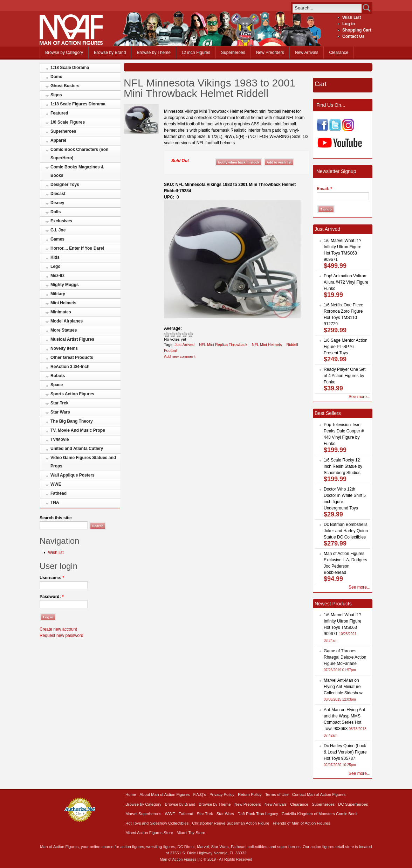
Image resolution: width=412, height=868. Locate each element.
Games (57, 239)
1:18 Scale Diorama (70, 68)
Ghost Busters (65, 86)
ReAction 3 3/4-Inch (70, 367)
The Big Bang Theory (72, 421)
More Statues (64, 330)
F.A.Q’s (200, 794)
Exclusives (61, 221)
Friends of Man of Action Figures (302, 823)
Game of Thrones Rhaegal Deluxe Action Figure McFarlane (345, 657)
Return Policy (250, 794)
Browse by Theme (154, 53)
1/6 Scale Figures (68, 122)
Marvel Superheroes (143, 814)
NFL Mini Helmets (267, 345)
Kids (55, 257)
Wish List (352, 18)
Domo (56, 77)
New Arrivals (307, 53)
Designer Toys (65, 185)
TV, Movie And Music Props (78, 430)
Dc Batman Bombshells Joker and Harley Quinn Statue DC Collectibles (346, 531)
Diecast (58, 194)
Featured (59, 113)
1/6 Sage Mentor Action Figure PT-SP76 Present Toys (346, 347)
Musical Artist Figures (72, 339)
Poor (167, 334)
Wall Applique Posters (73, 475)
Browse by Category (64, 53)
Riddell (292, 345)
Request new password (61, 636)
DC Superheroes (353, 804)
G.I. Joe (58, 230)
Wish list (56, 553)
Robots (58, 376)
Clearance (339, 53)
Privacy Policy (222, 794)
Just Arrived (184, 345)
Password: (52, 597)
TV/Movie (60, 439)
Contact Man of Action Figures (319, 794)
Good (179, 334)
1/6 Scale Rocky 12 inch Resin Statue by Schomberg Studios (343, 466)
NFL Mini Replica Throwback (223, 345)
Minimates (61, 312)
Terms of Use (277, 794)
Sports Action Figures (72, 394)
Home (131, 794)
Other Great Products (72, 357)
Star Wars (60, 412)
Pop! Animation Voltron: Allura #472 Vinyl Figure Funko (346, 282)
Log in (349, 24)
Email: (324, 189)
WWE (56, 484)
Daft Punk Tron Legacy (258, 814)
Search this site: (56, 518)
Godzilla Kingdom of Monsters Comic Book (320, 814)
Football (171, 350)
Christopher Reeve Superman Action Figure (231, 823)
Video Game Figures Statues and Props (83, 462)
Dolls (56, 212)
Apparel (58, 140)
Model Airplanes (67, 321)
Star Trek (59, 403)
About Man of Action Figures (164, 794)
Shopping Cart (357, 30)
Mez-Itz (57, 276)
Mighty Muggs (65, 285)
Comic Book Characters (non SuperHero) (79, 154)
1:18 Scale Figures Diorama (78, 104)
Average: (173, 328)
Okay (173, 334)
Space (57, 385)
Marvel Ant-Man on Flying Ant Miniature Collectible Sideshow (343, 687)
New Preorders (270, 53)
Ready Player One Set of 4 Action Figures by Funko (345, 376)
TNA (55, 502)
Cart (321, 84)
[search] (327, 8)
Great (185, 334)
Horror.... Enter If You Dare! (77, 248)
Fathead (59, 493)
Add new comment (180, 356)
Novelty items (64, 348)
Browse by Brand (110, 53)
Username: (52, 578)
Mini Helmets (63, 303)
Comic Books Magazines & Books (77, 171)
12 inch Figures (196, 53)
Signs (56, 95)
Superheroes (233, 53)
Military (58, 294)
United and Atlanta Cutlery (77, 449)
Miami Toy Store (191, 833)
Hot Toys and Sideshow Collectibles (157, 823)
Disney (57, 203)
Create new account (58, 629)
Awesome (191, 334)
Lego (56, 266)
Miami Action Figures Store (149, 833)
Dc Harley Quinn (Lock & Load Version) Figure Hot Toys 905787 (345, 752)
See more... (359, 397)
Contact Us (353, 36)
